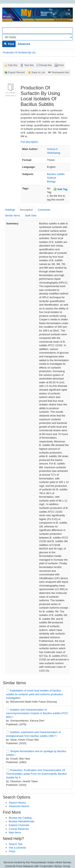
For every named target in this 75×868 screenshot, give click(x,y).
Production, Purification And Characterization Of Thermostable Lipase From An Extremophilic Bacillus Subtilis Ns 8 (36, 774)
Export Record (16, 72)
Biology (51, 181)
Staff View (31, 216)
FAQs (12, 851)
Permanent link (60, 72)
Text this (29, 65)
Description (26, 210)
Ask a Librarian (17, 848)
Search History (17, 803)
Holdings (10, 210)
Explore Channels (19, 825)
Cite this (13, 65)
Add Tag (60, 189)
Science (52, 178)
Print (61, 65)
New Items (15, 832)
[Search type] (37, 37)
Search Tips (16, 844)
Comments (44, 210)
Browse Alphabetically (21, 821)
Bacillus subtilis (56, 174)
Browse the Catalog (20, 818)
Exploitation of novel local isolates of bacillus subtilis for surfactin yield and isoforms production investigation (34, 694)
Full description (29, 142)
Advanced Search (19, 806)
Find (9, 44)
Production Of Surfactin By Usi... (20, 53)
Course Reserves (19, 829)
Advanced (24, 44)
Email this (46, 65)
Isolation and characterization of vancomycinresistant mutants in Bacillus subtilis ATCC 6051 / (37, 713)
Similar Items (12, 216)
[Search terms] (37, 30)
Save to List (38, 72)
